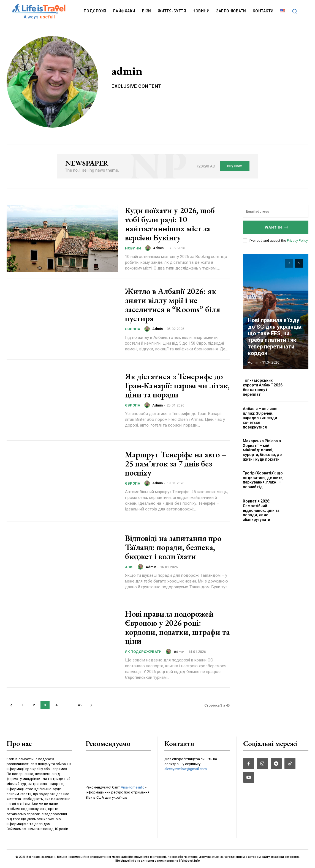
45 (80, 705)
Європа (133, 329)
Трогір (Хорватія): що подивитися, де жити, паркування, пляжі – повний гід (263, 480)
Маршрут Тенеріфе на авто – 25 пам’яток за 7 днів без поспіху (176, 464)
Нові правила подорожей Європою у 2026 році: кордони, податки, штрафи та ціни (177, 627)
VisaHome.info (133, 787)
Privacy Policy (297, 241)
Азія (129, 567)
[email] (276, 211)
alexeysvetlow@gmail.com (186, 769)
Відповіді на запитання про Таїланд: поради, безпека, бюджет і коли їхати (173, 547)
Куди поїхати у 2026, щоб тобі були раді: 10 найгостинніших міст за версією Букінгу (170, 224)
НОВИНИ (133, 248)
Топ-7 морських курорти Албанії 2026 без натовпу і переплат (263, 387)
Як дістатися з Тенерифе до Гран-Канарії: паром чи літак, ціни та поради (177, 385)
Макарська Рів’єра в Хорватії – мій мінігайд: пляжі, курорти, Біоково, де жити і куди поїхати (262, 450)
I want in (276, 227)
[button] (295, 11)
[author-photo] (149, 248)
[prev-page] (11, 705)
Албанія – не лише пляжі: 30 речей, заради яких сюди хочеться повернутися (260, 418)
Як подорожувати (143, 652)
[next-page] (91, 705)
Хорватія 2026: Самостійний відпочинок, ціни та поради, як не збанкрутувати (261, 510)
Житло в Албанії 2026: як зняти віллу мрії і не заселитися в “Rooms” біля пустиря (173, 305)
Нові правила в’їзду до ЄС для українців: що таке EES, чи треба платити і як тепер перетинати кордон (275, 337)
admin (158, 248)
